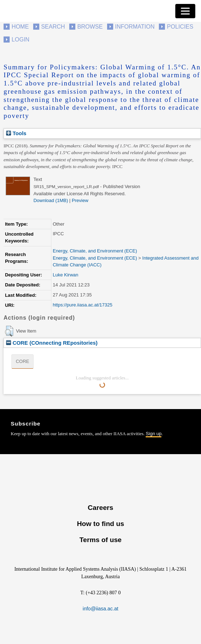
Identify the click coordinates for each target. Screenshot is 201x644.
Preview (80, 200)
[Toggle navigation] (185, 11)
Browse (90, 27)
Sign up (154, 434)
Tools (16, 133)
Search (53, 27)
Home (20, 27)
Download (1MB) (51, 200)
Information (135, 27)
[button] (9, 331)
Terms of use (100, 540)
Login (21, 40)
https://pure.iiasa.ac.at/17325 (83, 305)
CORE (22, 361)
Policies (180, 27)
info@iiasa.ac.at (101, 609)
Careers (101, 508)
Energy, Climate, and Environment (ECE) (95, 251)
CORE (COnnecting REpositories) (52, 343)
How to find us (100, 524)
